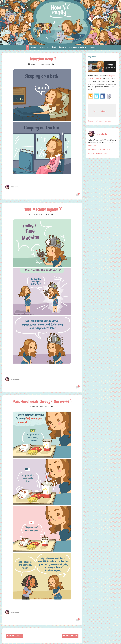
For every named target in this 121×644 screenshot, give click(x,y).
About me (44, 47)
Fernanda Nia (16, 187)
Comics (34, 47)
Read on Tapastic (59, 47)
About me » (92, 146)
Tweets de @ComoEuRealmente (100, 121)
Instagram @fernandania (97, 153)
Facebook (110, 149)
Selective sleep (42, 59)
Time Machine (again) (42, 209)
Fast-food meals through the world (42, 402)
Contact (93, 47)
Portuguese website (78, 47)
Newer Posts (15, 636)
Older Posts (70, 636)
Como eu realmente (100, 111)
